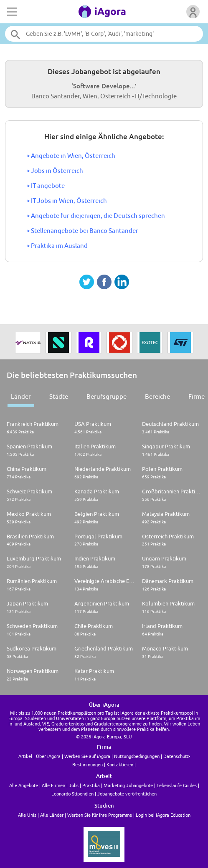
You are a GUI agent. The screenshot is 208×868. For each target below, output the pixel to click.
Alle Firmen (53, 785)
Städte (59, 396)
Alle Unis (27, 815)
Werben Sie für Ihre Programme (100, 815)
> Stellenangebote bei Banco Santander (82, 231)
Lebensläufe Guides (177, 785)
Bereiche (157, 396)
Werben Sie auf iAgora (87, 756)
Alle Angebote (24, 785)
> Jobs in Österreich (55, 171)
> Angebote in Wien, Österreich (71, 156)
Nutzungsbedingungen (137, 756)
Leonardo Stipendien (72, 794)
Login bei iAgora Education (163, 815)
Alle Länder (52, 815)
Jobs (74, 785)
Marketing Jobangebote (128, 785)
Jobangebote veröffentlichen (127, 794)
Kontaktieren (120, 764)
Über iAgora (48, 756)
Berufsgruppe (107, 396)
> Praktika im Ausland (57, 246)
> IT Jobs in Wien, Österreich (67, 201)
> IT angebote (46, 186)
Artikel (25, 756)
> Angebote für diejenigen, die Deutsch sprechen (96, 216)
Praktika (91, 785)
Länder (21, 396)
